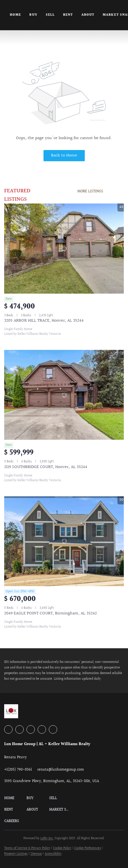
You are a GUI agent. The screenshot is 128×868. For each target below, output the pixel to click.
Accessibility (53, 854)
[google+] (53, 729)
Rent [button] (68, 15)
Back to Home (64, 155)
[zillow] (31, 729)
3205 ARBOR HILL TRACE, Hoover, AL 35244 (44, 321)
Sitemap (36, 854)
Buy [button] (33, 15)
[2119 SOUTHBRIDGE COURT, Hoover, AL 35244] (64, 395)
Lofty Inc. (47, 838)
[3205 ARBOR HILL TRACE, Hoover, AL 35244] (64, 249)
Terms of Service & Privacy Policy (27, 848)
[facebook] (8, 729)
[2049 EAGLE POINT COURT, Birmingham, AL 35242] (64, 541)
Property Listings (16, 854)
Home (15, 15)
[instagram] (42, 729)
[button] (15, 798)
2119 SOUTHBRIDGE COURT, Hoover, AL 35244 (46, 467)
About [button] (88, 15)
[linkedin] (20, 729)
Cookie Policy (62, 848)
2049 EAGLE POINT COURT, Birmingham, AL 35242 (50, 613)
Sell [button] (50, 15)
